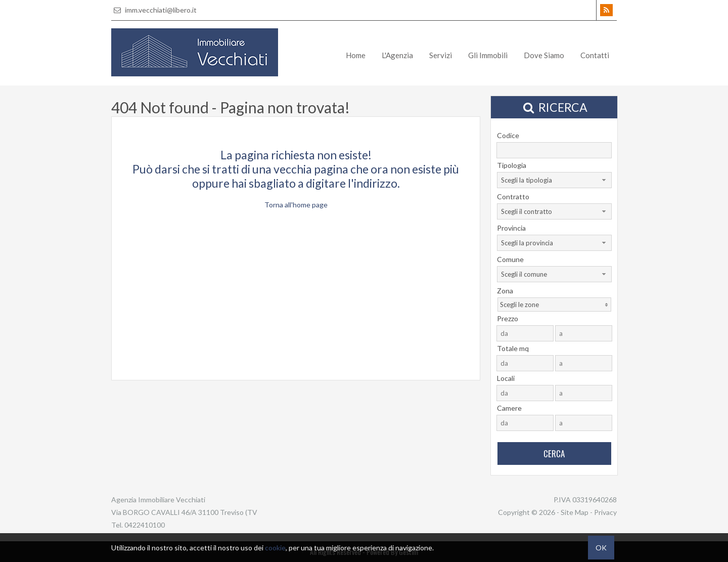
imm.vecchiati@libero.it (154, 10)
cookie (275, 548)
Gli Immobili (488, 55)
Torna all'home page (296, 205)
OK (601, 548)
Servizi (441, 55)
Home (356, 55)
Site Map (575, 512)
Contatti (595, 55)
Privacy (605, 512)
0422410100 (145, 525)
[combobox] (554, 180)
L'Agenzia (397, 55)
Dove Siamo (544, 55)
